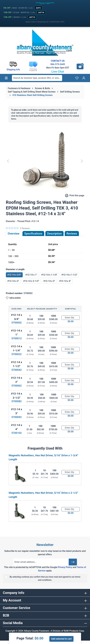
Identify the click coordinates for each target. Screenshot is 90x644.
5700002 (16, 323)
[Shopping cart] (80, 66)
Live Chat (58, 72)
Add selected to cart (61, 639)
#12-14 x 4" (65, 281)
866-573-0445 (58, 64)
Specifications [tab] (33, 234)
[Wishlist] (77, 78)
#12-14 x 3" (49, 281)
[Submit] (73, 562)
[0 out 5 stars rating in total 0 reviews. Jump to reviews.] (18, 228)
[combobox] (37, 78)
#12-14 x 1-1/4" (49, 275)
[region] (45, 161)
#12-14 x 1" (31, 275)
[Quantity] (71, 318)
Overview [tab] (14, 234)
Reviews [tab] (72, 234)
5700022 (16, 354)
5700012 (16, 338)
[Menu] (6, 78)
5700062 (16, 386)
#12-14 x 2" (13, 281)
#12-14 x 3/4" (14, 275)
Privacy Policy (65, 567)
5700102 (16, 433)
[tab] (54, 234)
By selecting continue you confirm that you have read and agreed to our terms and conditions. (45, 578)
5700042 (16, 370)
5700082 (16, 401)
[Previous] (8, 161)
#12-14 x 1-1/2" (69, 275)
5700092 (16, 417)
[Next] (82, 161)
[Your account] (84, 78)
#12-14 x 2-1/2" (31, 281)
